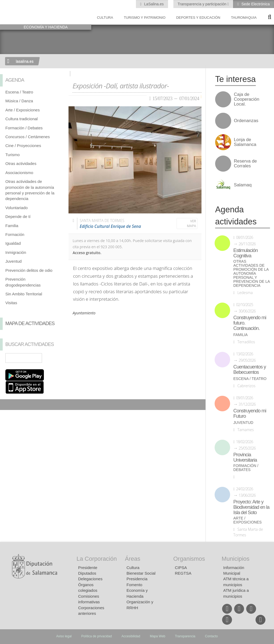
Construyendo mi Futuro (250, 413)
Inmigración (16, 252)
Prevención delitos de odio (29, 270)
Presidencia (137, 579)
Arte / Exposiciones (22, 110)
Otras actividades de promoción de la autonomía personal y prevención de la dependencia (252, 274)
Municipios (235, 559)
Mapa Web (158, 636)
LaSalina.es (153, 4)
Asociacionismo (19, 173)
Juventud (14, 261)
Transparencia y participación (203, 4)
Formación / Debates (24, 128)
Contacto (211, 636)
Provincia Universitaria (245, 457)
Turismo (13, 155)
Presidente (88, 568)
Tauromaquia (244, 18)
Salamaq (243, 185)
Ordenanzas (246, 121)
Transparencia (185, 636)
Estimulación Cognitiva (246, 253)
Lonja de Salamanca (245, 142)
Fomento (134, 585)
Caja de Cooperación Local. (247, 99)
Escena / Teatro (19, 92)
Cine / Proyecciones (23, 146)
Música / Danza (19, 101)
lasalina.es (25, 61)
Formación (15, 234)
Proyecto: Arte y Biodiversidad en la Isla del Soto (251, 507)
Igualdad (13, 243)
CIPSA (181, 568)
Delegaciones (90, 579)
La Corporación (97, 559)
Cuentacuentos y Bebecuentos (250, 370)
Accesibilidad (131, 636)
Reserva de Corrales (245, 164)
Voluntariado (16, 208)
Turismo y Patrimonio (145, 18)
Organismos (189, 559)
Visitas (11, 303)
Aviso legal (64, 636)
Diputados (87, 573)
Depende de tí (18, 216)
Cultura (105, 18)
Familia (12, 226)
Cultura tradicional (22, 119)
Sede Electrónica (255, 4)
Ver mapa (192, 223)
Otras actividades (21, 163)
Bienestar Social (141, 573)
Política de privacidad (97, 636)
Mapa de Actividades (30, 323)
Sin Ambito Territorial (24, 294)
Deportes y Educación (198, 18)
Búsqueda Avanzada (57, 358)
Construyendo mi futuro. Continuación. (250, 323)
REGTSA (183, 573)
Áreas (133, 559)
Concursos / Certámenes (28, 137)
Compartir (7, 405)
